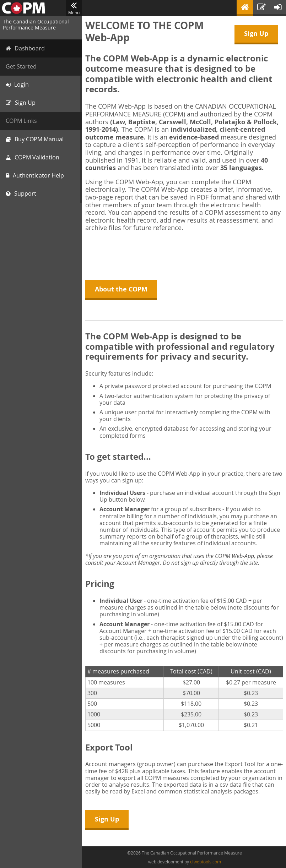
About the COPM (121, 289)
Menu (74, 8)
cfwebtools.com (206, 862)
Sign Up (256, 34)
